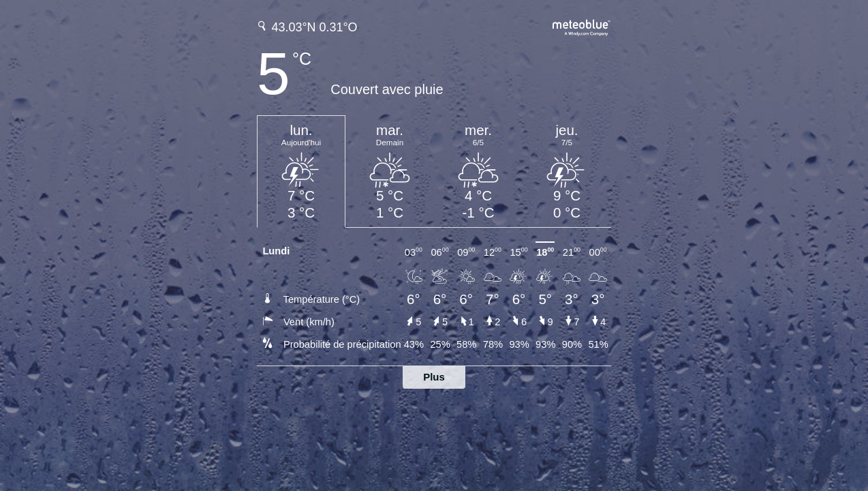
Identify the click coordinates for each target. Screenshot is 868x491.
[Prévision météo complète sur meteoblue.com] (582, 26)
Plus (434, 377)
